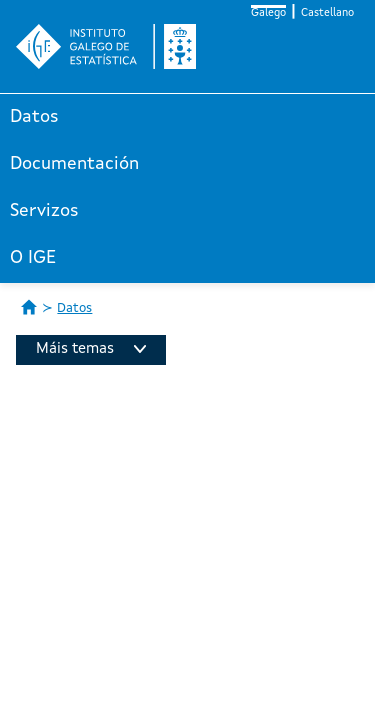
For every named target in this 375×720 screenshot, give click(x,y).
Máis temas (91, 349)
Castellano (327, 13)
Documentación (74, 164)
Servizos (44, 211)
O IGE (33, 258)
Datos (34, 117)
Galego (268, 13)
